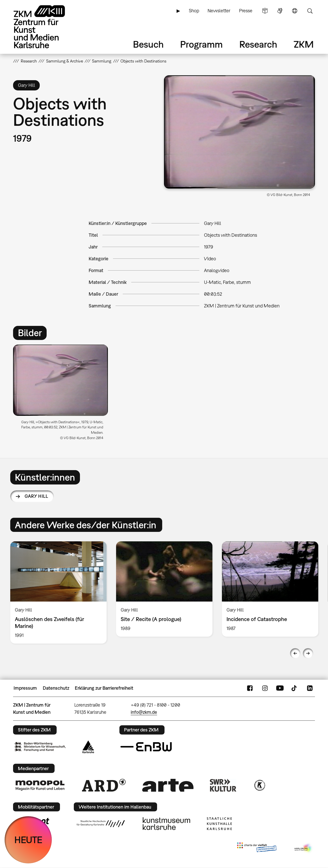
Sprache (295, 11)
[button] (239, 132)
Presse (246, 11)
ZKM (304, 44)
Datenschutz (56, 688)
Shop (194, 11)
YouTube (280, 688)
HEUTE (28, 840)
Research (258, 44)
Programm (201, 44)
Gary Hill (36, 496)
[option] (63, 394)
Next (308, 653)
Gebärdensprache (280, 11)
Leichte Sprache (265, 11)
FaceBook (250, 688)
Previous (295, 653)
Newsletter (219, 11)
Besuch (148, 44)
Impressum (25, 688)
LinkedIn (310, 688)
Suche (310, 11)
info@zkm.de (144, 712)
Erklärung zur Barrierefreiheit (104, 688)
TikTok (295, 688)
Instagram (265, 688)
